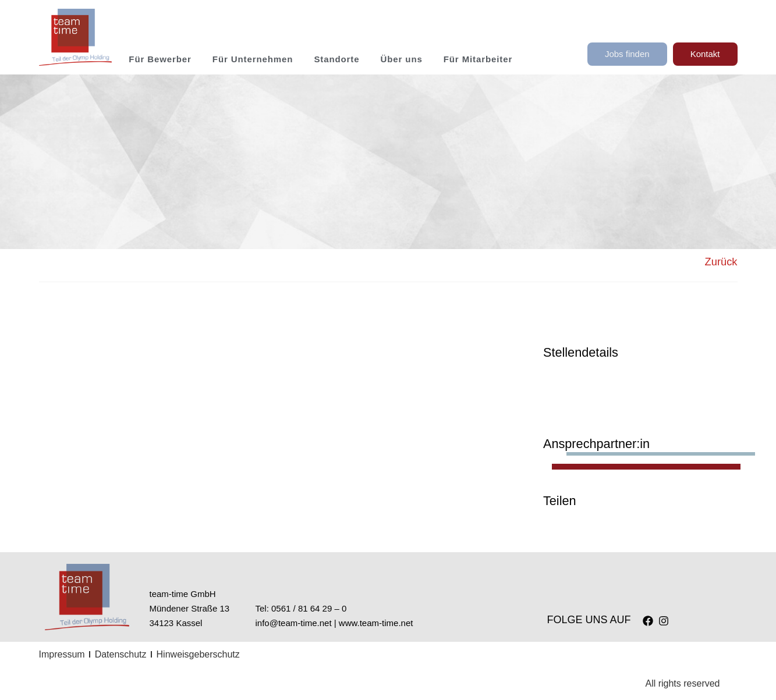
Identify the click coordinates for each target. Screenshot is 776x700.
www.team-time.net (376, 623)
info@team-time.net (294, 623)
